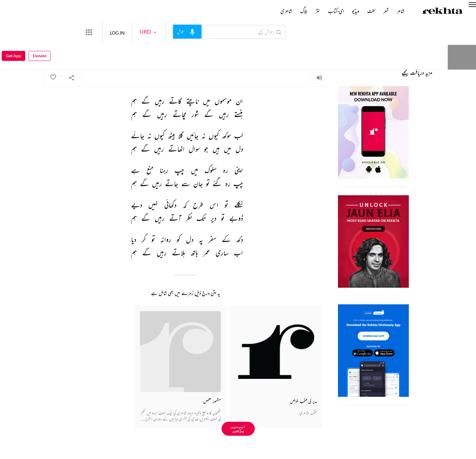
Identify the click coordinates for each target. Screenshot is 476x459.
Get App (13, 32)
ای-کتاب (336, 11)
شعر (386, 11)
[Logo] (442, 12)
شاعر (401, 11)
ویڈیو (356, 11)
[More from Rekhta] (113, 32)
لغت (371, 11)
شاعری (286, 11)
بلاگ (304, 11)
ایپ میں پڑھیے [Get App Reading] (238, 429)
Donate (388, 32)
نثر (318, 11)
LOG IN (142, 32)
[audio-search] (212, 32)
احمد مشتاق (322, 52)
